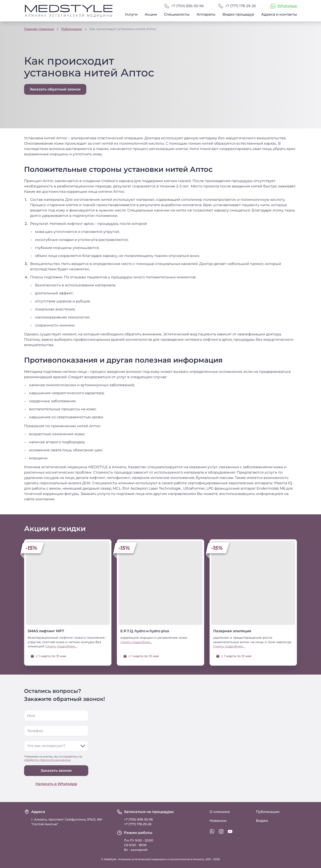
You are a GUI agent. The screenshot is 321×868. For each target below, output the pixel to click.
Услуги (131, 14)
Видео (262, 821)
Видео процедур (238, 14)
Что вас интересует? (46, 746)
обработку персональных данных (47, 760)
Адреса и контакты (279, 14)
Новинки (218, 821)
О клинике (220, 812)
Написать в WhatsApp (56, 784)
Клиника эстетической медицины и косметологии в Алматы (161, 859)
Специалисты (177, 14)
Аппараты (206, 14)
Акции (151, 14)
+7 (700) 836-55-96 (187, 6)
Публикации (72, 29)
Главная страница (39, 29)
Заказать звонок (56, 771)
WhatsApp (287, 6)
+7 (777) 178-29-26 (241, 6)
